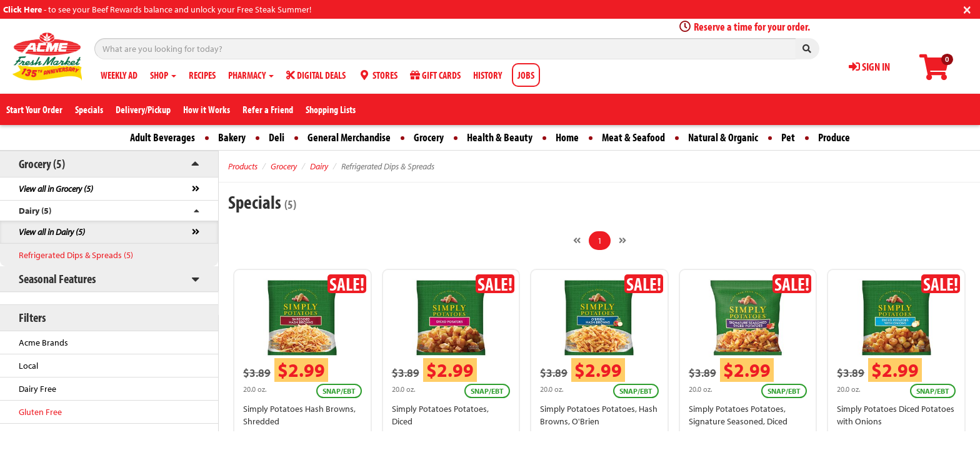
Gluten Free (40, 412)
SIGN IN (869, 67)
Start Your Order (34, 109)
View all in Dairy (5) (52, 232)
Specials (89, 109)
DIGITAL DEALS (316, 75)
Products (243, 166)
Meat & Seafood (633, 137)
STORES (378, 75)
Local (28, 366)
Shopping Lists (331, 109)
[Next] (622, 241)
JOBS (526, 75)
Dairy (319, 166)
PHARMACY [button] (251, 75)
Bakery (232, 137)
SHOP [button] (163, 75)
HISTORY (487, 75)
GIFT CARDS (435, 75)
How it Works (207, 109)
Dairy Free (37, 389)
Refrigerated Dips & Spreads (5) (76, 255)
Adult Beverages (162, 137)
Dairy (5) (35, 211)
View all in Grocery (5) (56, 189)
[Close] (967, 8)
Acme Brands (43, 342)
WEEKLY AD (119, 75)
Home (567, 137)
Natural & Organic (723, 137)
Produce (834, 137)
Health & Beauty (500, 137)
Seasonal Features (57, 278)
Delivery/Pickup (143, 109)
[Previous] (577, 241)
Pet (788, 137)
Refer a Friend (268, 109)
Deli (277, 137)
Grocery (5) (42, 163)
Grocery (429, 137)
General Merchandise (349, 137)
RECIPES (202, 75)
